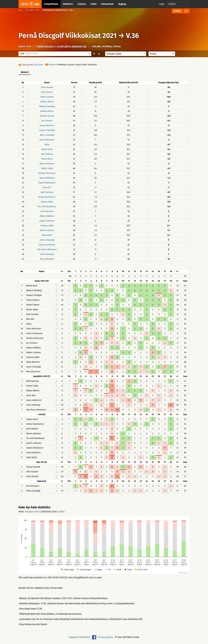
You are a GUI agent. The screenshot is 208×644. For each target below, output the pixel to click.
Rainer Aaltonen (47, 164)
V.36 (132, 36)
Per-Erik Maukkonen (47, 207)
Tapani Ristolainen (47, 183)
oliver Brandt (47, 87)
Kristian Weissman (47, 173)
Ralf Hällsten (47, 154)
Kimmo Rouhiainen (47, 197)
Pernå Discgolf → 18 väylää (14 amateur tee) (61, 46)
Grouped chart (32, 512)
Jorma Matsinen (47, 125)
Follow (177, 11)
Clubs (94, 4)
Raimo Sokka (47, 202)
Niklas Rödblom (47, 216)
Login (162, 4)
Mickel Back (47, 159)
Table (62, 512)
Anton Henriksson (47, 245)
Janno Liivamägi (47, 240)
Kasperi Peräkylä (47, 130)
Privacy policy (106, 637)
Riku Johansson (47, 259)
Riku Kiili (47, 187)
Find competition (32, 10)
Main (20, 10)
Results (25, 72)
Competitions (51, 4)
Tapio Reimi (47, 235)
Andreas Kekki (47, 226)
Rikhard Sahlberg (47, 106)
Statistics (68, 4)
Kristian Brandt (47, 116)
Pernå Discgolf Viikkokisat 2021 (68, 36)
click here (39, 65)
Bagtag (122, 4)
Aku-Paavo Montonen (47, 249)
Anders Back (47, 149)
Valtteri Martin (47, 102)
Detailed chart (49, 512)
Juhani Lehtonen (47, 221)
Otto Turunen (47, 92)
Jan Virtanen (47, 121)
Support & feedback (79, 637)
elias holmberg (47, 254)
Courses (82, 4)
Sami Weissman (47, 140)
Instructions (107, 4)
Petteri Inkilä (47, 168)
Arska (47, 145)
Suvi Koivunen (47, 211)
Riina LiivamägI (47, 135)
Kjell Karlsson (47, 192)
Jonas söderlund (47, 178)
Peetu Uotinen (47, 97)
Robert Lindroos (47, 230)
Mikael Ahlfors (47, 111)
